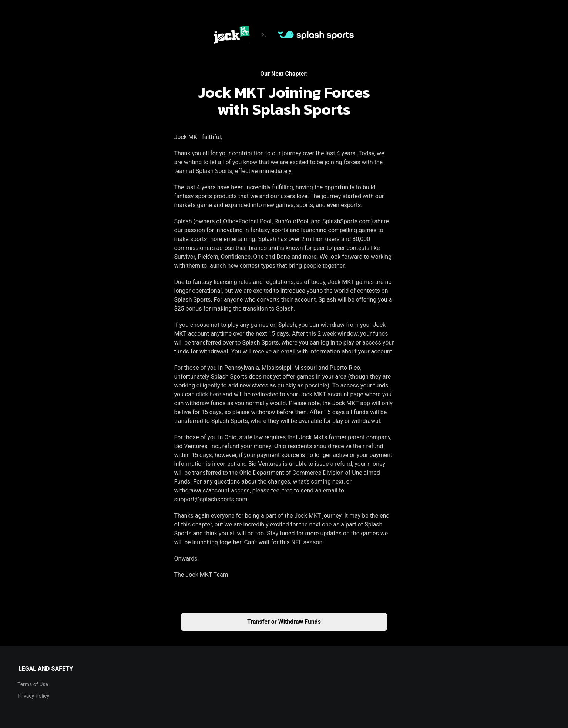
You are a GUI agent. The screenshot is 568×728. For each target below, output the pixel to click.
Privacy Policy (33, 696)
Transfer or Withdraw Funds (284, 622)
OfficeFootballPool (247, 221)
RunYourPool (291, 221)
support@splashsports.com (211, 499)
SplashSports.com (347, 221)
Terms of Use (33, 684)
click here (209, 394)
